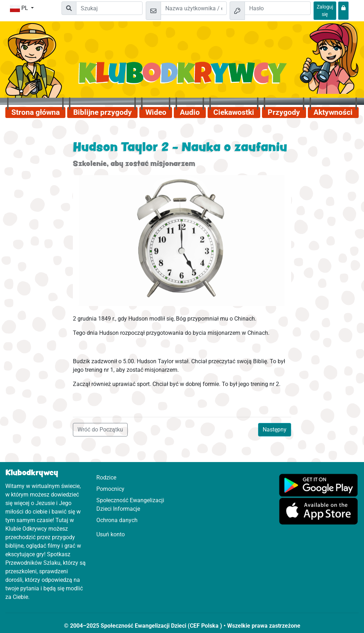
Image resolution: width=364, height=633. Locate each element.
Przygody (284, 112)
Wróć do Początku (100, 430)
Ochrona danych (117, 520)
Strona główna (36, 112)
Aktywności (333, 112)
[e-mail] (194, 8)
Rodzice (106, 478)
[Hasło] (278, 8)
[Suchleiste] (109, 8)
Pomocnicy (110, 489)
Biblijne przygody (103, 112)
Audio (190, 112)
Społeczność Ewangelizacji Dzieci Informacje (130, 505)
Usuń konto (111, 534)
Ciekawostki (234, 112)
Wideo (156, 112)
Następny (275, 430)
